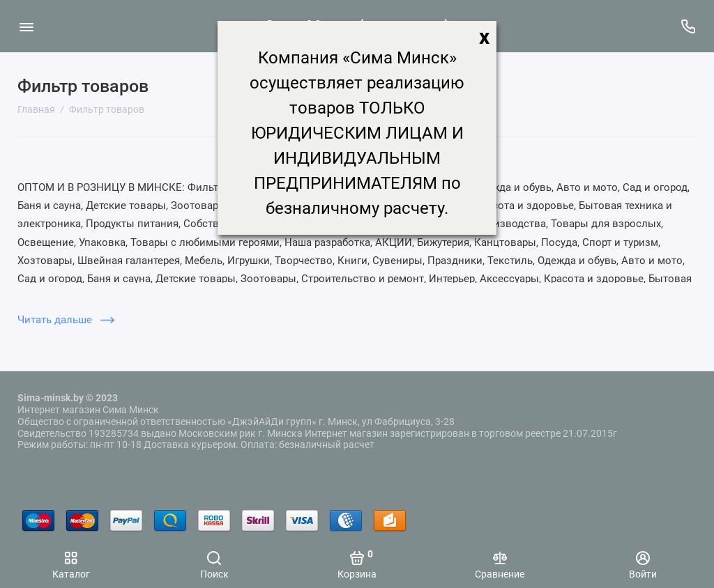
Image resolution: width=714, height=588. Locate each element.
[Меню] (26, 26)
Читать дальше (66, 320)
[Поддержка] (688, 26)
